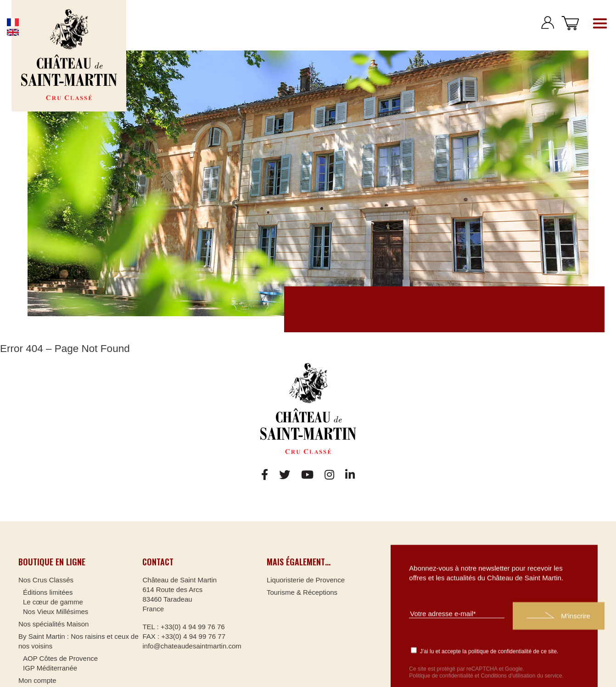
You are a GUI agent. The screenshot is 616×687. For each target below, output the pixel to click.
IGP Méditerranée (50, 668)
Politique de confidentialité (441, 675)
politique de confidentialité (500, 651)
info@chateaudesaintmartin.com (192, 646)
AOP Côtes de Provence (60, 658)
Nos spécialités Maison (53, 624)
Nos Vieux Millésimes (56, 612)
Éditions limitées (48, 592)
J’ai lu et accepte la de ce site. (484, 651)
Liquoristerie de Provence (306, 580)
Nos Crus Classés (46, 580)
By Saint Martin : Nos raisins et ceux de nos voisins (78, 641)
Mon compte (37, 680)
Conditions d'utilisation (508, 675)
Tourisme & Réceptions (302, 592)
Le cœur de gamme (53, 602)
